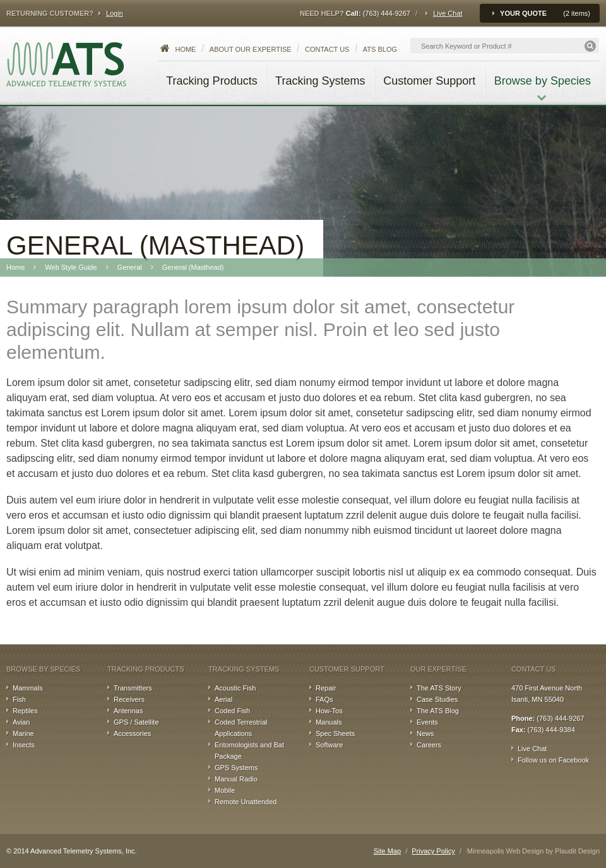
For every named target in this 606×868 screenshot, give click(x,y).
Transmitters (133, 688)
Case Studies (437, 699)
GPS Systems (236, 768)
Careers (429, 745)
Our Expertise (438, 669)
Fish (19, 699)
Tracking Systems (244, 669)
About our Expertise (251, 49)
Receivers (129, 699)
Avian (21, 722)
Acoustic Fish (235, 688)
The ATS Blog (438, 711)
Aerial (223, 699)
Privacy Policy (433, 851)
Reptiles (25, 711)
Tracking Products (146, 669)
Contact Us (327, 49)
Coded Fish (232, 711)
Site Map (387, 851)
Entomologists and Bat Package (249, 750)
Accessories (132, 733)
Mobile (225, 790)
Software (329, 745)
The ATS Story (439, 688)
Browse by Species (43, 669)
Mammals (28, 688)
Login (115, 13)
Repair (326, 688)
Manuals (329, 722)
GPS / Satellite (136, 722)
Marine (23, 733)
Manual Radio (236, 779)
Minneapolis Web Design (505, 851)
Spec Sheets (335, 733)
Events (427, 722)
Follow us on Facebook (553, 760)
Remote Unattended (246, 802)
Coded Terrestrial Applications (241, 728)
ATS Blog (380, 49)
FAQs (324, 699)
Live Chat (448, 13)
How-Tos (329, 711)
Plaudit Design (577, 851)
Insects (24, 745)
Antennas (128, 711)
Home (185, 49)
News (425, 733)
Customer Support (347, 669)
